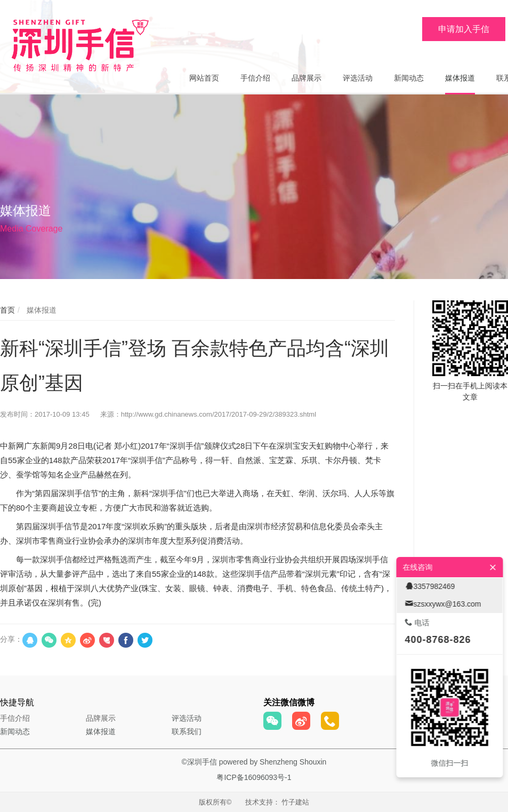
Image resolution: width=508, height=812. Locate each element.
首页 (7, 310)
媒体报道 (41, 310)
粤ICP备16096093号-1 (254, 777)
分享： (11, 639)
